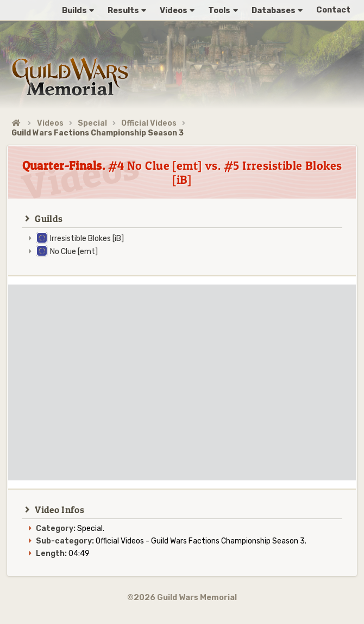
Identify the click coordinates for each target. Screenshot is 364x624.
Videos (50, 123)
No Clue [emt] (74, 252)
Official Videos (149, 123)
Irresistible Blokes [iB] (87, 239)
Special (92, 123)
